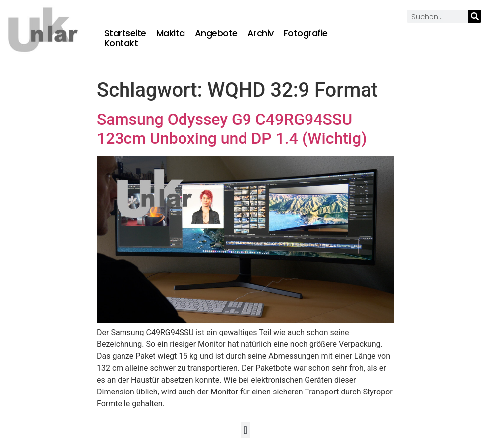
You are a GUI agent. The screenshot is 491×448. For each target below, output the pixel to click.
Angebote (216, 33)
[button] (245, 430)
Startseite (125, 33)
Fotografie (306, 33)
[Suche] (475, 16)
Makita (171, 33)
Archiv (261, 33)
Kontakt (121, 43)
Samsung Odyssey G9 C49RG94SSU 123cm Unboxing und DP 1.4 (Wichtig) (232, 129)
